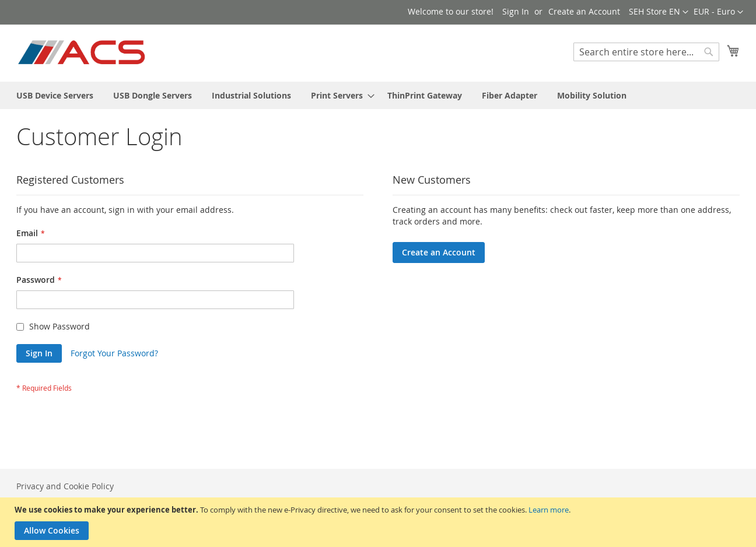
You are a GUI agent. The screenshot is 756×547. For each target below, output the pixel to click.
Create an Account (584, 11)
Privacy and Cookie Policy (65, 486)
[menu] (378, 95)
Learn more (549, 510)
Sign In (516, 11)
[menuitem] (55, 95)
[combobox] (646, 52)
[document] (379, 522)
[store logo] (83, 52)
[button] (718, 12)
